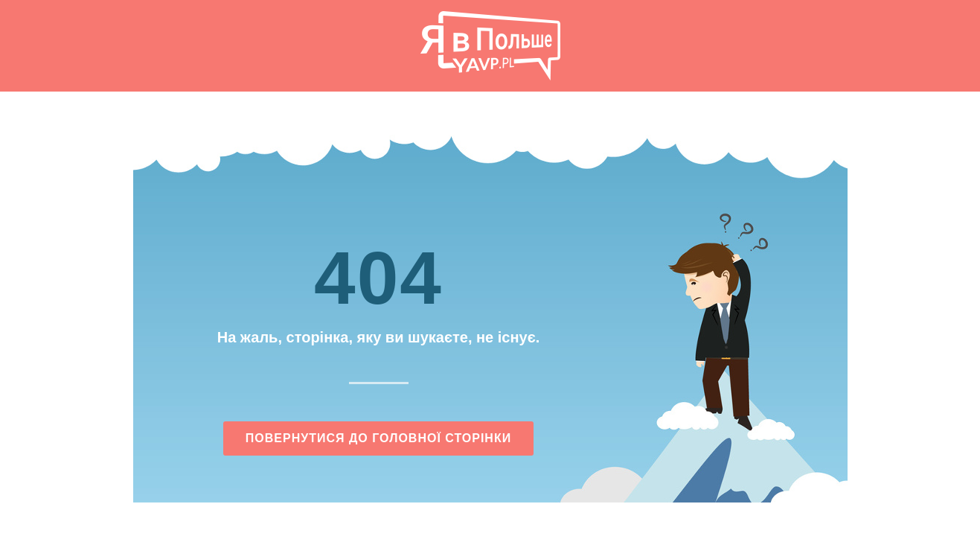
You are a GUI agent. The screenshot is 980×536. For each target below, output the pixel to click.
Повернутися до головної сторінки (378, 438)
